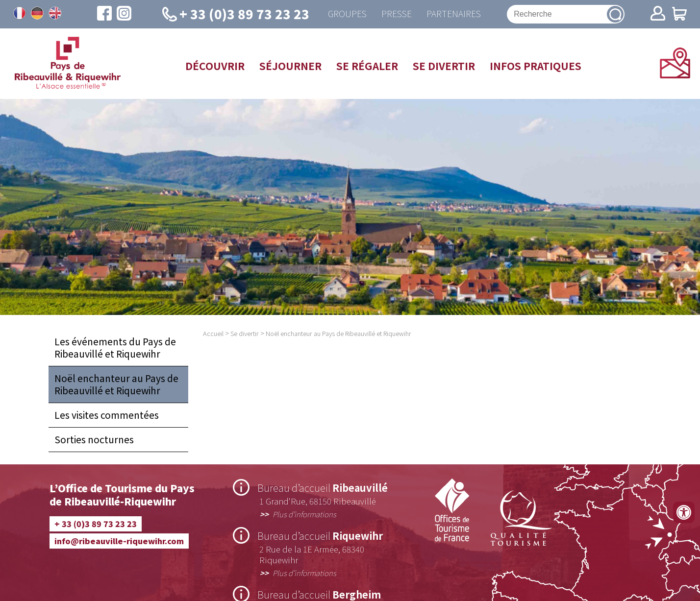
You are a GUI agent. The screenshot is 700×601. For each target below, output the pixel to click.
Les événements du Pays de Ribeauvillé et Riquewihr (115, 348)
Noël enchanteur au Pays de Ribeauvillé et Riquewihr (116, 384)
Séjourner (290, 66)
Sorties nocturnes (94, 439)
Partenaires (454, 14)
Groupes (347, 14)
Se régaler (367, 66)
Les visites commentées (107, 415)
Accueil (213, 333)
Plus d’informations (304, 514)
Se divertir (444, 66)
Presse (397, 14)
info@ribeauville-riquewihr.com (119, 541)
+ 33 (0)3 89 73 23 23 (96, 524)
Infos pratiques (536, 66)
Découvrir (215, 66)
